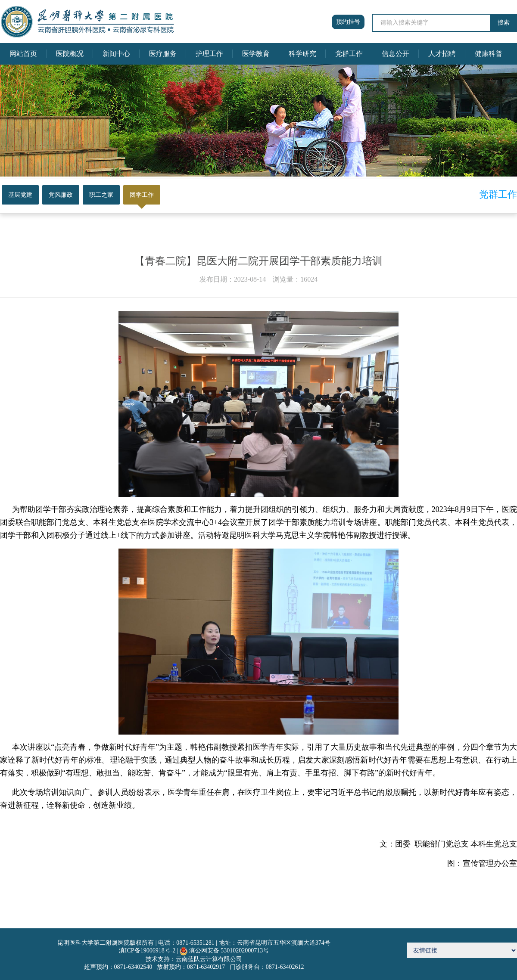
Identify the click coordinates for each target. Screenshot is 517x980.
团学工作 (142, 195)
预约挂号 (348, 22)
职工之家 (101, 195)
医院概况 (70, 54)
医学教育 (256, 54)
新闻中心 (116, 54)
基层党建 (20, 195)
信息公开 (396, 54)
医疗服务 (163, 54)
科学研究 (302, 54)
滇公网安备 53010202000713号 (229, 951)
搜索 (504, 23)
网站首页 (23, 54)
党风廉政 (61, 195)
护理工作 (209, 54)
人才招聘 (442, 54)
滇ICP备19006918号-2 (147, 951)
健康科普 (489, 54)
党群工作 (349, 54)
